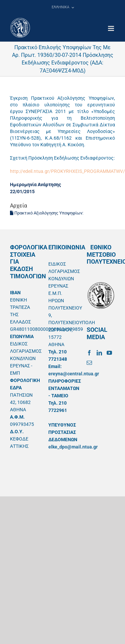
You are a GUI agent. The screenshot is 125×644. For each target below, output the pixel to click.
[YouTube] (109, 353)
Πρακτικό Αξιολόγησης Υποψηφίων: (47, 213)
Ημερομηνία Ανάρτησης (35, 185)
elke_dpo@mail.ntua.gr (73, 447)
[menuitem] (63, 7)
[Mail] (89, 363)
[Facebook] (89, 353)
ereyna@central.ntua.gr (74, 374)
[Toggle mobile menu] (111, 28)
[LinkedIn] (99, 353)
